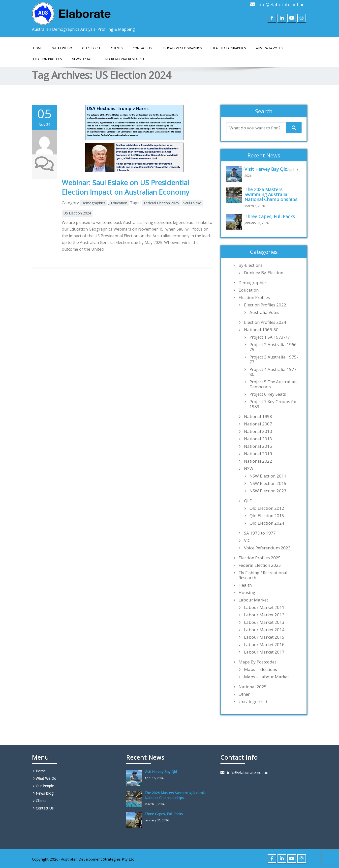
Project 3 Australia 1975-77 (274, 359)
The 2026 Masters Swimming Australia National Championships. (271, 194)
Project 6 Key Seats (268, 394)
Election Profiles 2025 (260, 558)
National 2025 (253, 687)
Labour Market (253, 600)
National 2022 (258, 461)
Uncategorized (253, 702)
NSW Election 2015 (268, 483)
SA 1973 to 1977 (260, 533)
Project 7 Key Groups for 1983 (273, 404)
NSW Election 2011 (268, 476)
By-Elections (251, 265)
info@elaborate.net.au (281, 4)
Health (245, 585)
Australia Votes (264, 312)
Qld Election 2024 (267, 523)
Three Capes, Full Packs (270, 216)
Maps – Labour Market (266, 677)
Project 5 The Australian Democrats (273, 384)
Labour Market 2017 (264, 652)
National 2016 (258, 446)
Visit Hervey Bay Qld (266, 169)
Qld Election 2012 (267, 508)
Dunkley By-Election (264, 273)
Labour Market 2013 (264, 622)
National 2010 (258, 431)
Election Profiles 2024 (265, 322)
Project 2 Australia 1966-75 (274, 347)
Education (119, 203)
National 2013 (258, 439)
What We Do (62, 48)
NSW (249, 469)
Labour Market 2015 (264, 637)
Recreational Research (125, 59)
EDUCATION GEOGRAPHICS (182, 48)
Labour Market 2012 (264, 615)
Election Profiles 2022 (265, 305)
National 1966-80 (261, 330)
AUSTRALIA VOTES (269, 48)
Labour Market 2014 (264, 630)
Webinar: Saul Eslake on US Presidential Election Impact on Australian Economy (125, 187)
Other (244, 694)
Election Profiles (48, 59)
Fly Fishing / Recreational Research (263, 575)
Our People (92, 48)
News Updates (84, 59)
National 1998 (258, 417)
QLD (248, 501)
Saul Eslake (192, 203)
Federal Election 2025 (161, 203)
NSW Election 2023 (268, 491)
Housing (247, 593)
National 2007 (258, 424)
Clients (117, 48)
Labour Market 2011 (264, 607)
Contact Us (142, 48)
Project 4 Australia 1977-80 (274, 372)
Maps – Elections (261, 669)
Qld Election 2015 (267, 516)
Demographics (93, 203)
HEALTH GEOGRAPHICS (229, 48)
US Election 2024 (77, 213)
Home (38, 48)
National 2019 (258, 454)
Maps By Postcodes (258, 662)
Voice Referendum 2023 (267, 548)
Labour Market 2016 (264, 645)
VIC (247, 540)
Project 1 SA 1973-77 (270, 337)
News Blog (45, 793)
